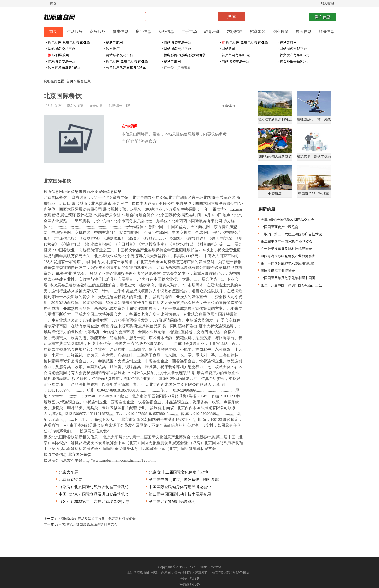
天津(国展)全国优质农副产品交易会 (285, 220)
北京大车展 (66, 472)
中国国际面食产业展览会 (277, 227)
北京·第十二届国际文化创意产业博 (176, 472)
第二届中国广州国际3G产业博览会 (285, 242)
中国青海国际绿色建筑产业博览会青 (286, 256)
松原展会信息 (55, 455)
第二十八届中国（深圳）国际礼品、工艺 (289, 285)
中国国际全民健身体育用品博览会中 (178, 487)
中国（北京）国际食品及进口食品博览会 (92, 494)
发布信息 (323, 17)
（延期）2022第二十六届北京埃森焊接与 (92, 501)
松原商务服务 (190, 584)
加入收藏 (327, 4)
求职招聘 (235, 32)
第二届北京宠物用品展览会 (170, 501)
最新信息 (267, 209)
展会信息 (304, 32)
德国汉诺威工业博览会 (276, 271)
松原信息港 (73, 192)
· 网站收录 (228, 49)
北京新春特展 (68, 480)
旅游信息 (326, 32)
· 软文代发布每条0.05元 (64, 68)
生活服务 (75, 32)
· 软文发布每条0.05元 (294, 55)
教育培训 (212, 32)
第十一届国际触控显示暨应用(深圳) (285, 263)
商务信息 (166, 32)
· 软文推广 (112, 49)
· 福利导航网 (114, 42)
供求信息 (120, 32)
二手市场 (189, 32)
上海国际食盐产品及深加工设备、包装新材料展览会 (96, 519)
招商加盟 (258, 32)
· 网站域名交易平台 (177, 42)
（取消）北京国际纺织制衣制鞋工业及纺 (92, 487)
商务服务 (98, 32)
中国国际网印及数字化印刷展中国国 (286, 278)
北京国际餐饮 (80, 455)
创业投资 (281, 32)
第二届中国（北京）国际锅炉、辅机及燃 (182, 480)
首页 (53, 4)
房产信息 (143, 32)
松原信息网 (53, 192)
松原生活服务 (190, 579)
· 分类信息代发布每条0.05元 (125, 68)
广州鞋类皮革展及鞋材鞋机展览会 (284, 249)
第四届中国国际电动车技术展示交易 (178, 494)
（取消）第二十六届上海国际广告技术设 (289, 234)
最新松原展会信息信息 (102, 192)
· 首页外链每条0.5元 (235, 55)
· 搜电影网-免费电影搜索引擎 (68, 42)
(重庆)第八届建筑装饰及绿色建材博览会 (87, 525)
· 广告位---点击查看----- (179, 68)
